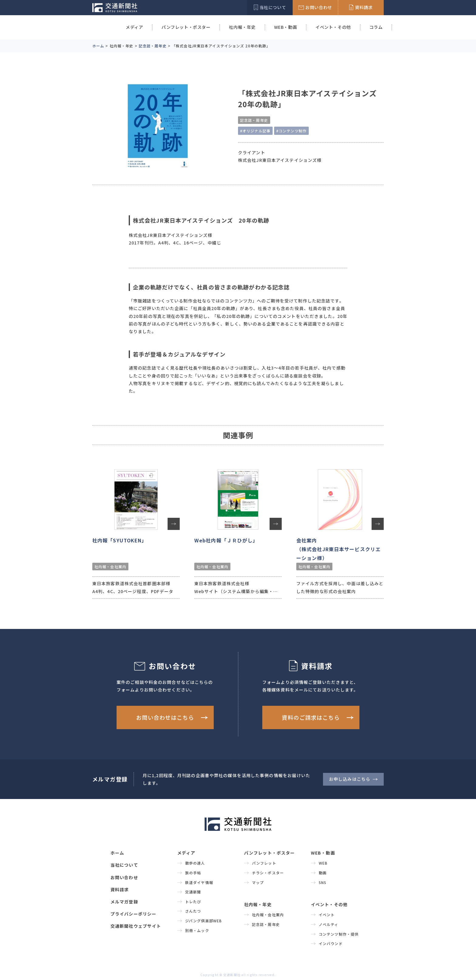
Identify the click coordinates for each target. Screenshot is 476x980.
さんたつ (193, 911)
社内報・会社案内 (110, 567)
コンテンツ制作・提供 (339, 934)
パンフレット (264, 863)
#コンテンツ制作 (291, 131)
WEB (323, 863)
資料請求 (120, 890)
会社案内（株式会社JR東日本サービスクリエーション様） (338, 549)
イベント (327, 915)
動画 (323, 873)
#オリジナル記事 (255, 131)
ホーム (117, 853)
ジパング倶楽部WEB (204, 921)
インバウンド (331, 943)
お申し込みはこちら (350, 779)
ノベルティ (329, 924)
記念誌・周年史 (254, 120)
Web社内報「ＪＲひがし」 (226, 540)
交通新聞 (193, 892)
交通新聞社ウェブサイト (136, 926)
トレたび (193, 901)
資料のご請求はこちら (311, 717)
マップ (258, 882)
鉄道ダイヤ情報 (199, 882)
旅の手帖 (193, 873)
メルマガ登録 (124, 902)
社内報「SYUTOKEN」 (120, 540)
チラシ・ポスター (268, 873)
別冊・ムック (197, 930)
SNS (323, 882)
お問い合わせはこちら (165, 717)
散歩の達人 (195, 863)
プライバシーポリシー (133, 914)
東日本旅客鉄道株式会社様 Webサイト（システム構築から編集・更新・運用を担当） (236, 591)
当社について (124, 865)
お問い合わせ (124, 877)
